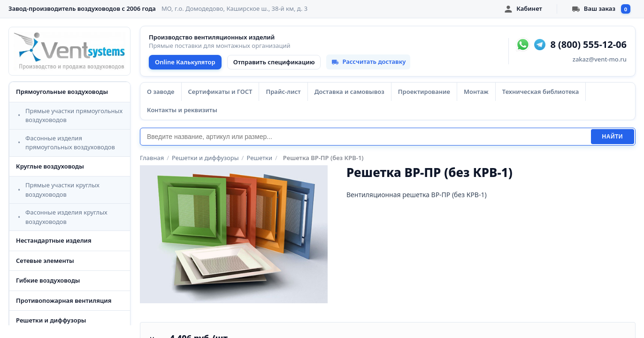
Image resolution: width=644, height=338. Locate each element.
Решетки (259, 158)
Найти (613, 137)
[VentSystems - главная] (69, 51)
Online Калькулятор (185, 62)
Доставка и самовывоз (349, 92)
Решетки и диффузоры (51, 320)
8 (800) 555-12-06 (588, 45)
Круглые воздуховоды (50, 166)
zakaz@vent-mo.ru (600, 59)
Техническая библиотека (540, 92)
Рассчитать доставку (368, 61)
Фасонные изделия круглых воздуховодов (66, 217)
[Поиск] (365, 137)
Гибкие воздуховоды (48, 280)
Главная (152, 158)
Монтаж (476, 92)
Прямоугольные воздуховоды (62, 92)
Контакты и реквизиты (182, 110)
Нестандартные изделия (54, 240)
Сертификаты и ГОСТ (220, 92)
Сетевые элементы (45, 261)
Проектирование (424, 92)
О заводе (161, 92)
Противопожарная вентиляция (64, 300)
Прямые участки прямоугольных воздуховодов (74, 115)
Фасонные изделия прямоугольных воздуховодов (70, 143)
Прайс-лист (283, 92)
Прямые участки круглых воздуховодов (62, 190)
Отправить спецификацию (274, 62)
